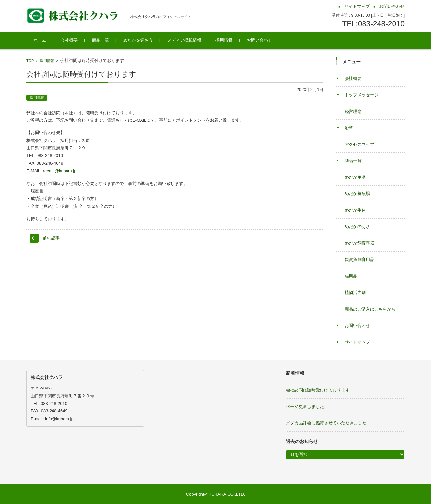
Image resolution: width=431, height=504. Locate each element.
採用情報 (224, 40)
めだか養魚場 (357, 194)
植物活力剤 (355, 292)
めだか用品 (355, 177)
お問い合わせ (260, 40)
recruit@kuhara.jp (60, 171)
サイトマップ (357, 342)
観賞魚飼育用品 (359, 260)
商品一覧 (100, 40)
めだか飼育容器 (359, 243)
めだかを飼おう (138, 40)
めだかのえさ (357, 227)
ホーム (40, 40)
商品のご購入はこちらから (370, 309)
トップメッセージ (362, 95)
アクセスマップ (359, 144)
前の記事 (51, 238)
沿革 (349, 128)
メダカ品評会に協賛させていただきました (326, 423)
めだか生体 (355, 210)
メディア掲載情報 (184, 40)
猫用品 (351, 276)
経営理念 (353, 111)
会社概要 (69, 40)
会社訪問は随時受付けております (318, 390)
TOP (30, 61)
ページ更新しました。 (307, 407)
